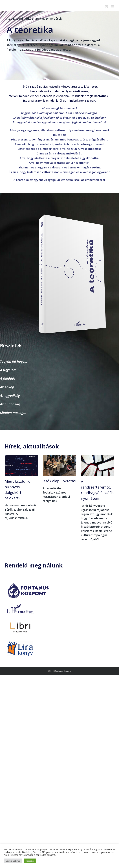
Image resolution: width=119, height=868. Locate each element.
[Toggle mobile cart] (106, 6)
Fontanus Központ (63, 671)
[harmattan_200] (20, 604)
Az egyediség (10, 395)
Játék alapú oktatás (59, 481)
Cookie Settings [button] (13, 861)
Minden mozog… (13, 413)
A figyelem (8, 370)
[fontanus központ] (28, 582)
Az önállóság (10, 404)
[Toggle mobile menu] (113, 6)
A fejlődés (8, 378)
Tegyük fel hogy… (14, 361)
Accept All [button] (30, 861)
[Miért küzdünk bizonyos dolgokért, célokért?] (21, 466)
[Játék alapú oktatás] (59, 466)
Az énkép (7, 387)
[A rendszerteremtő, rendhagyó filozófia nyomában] (98, 466)
